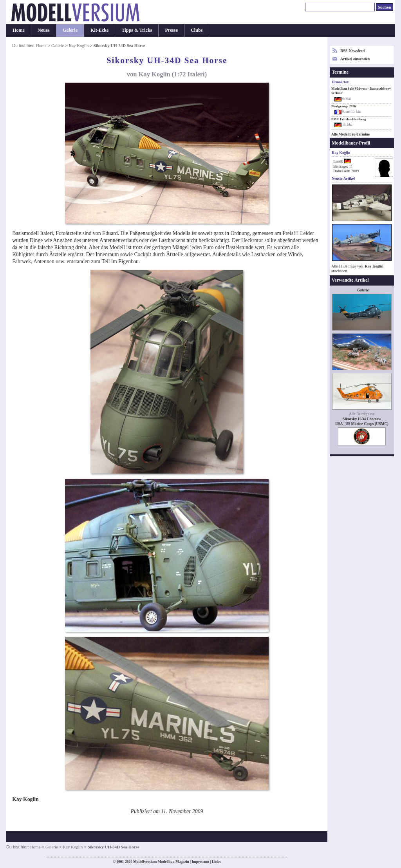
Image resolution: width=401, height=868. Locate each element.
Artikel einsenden (355, 59)
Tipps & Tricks (137, 30)
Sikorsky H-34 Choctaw (362, 419)
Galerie (70, 30)
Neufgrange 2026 (344, 106)
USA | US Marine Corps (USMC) (362, 424)
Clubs (197, 30)
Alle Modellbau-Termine (350, 134)
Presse (171, 30)
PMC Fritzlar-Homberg (349, 119)
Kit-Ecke (99, 30)
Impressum (200, 862)
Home (19, 30)
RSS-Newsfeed (352, 51)
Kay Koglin (79, 45)
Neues (44, 30)
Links (216, 862)
